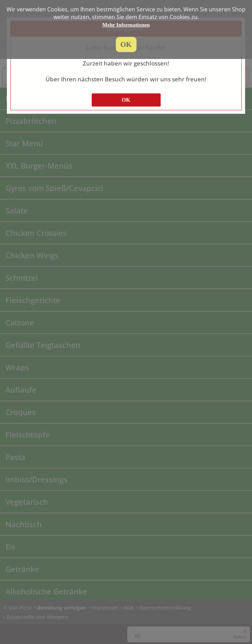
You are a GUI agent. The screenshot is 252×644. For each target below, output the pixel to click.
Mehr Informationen (126, 25)
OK (126, 100)
